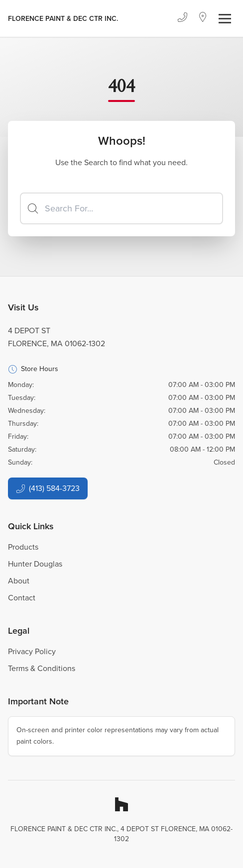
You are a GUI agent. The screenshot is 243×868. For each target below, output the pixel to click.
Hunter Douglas (35, 564)
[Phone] (182, 18)
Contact (22, 598)
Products (23, 547)
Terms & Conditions (42, 668)
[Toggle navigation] (225, 19)
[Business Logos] (63, 18)
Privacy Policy (32, 651)
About (19, 581)
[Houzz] (121, 804)
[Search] (121, 208)
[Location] (203, 18)
